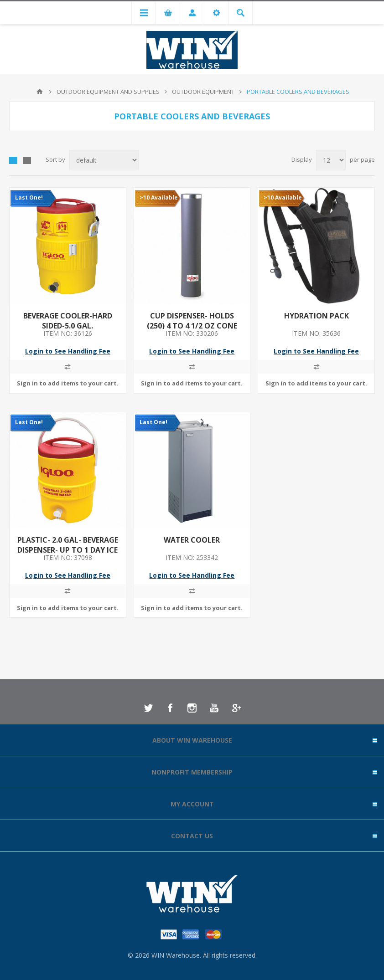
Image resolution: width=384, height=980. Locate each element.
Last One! (29, 198)
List (27, 160)
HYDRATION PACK (317, 316)
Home (40, 92)
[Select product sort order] (104, 160)
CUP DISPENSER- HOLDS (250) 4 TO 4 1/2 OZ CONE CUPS (192, 326)
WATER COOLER (192, 540)
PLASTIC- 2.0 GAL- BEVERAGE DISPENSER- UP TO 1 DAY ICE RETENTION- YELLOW (68, 550)
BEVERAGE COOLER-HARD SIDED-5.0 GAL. (68, 321)
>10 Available (159, 198)
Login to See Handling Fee (68, 351)
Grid (13, 160)
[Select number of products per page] (331, 160)
